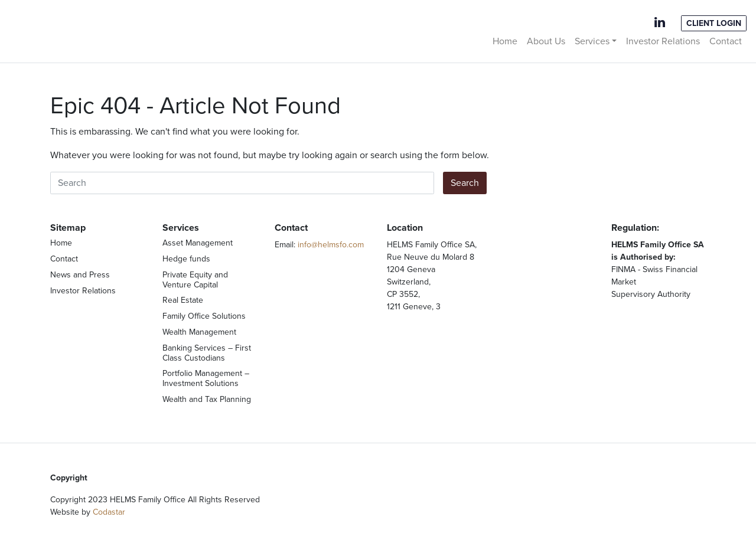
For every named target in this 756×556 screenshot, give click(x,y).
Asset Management (198, 243)
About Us (546, 41)
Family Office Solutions (204, 316)
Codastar (109, 512)
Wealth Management (199, 332)
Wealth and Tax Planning (207, 399)
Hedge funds (186, 259)
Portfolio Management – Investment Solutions (206, 378)
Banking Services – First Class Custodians (207, 353)
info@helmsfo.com (331, 245)
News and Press (80, 275)
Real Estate (183, 300)
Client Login (714, 23)
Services (592, 41)
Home (505, 41)
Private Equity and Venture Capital (195, 280)
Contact (726, 41)
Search (465, 183)
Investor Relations (663, 41)
